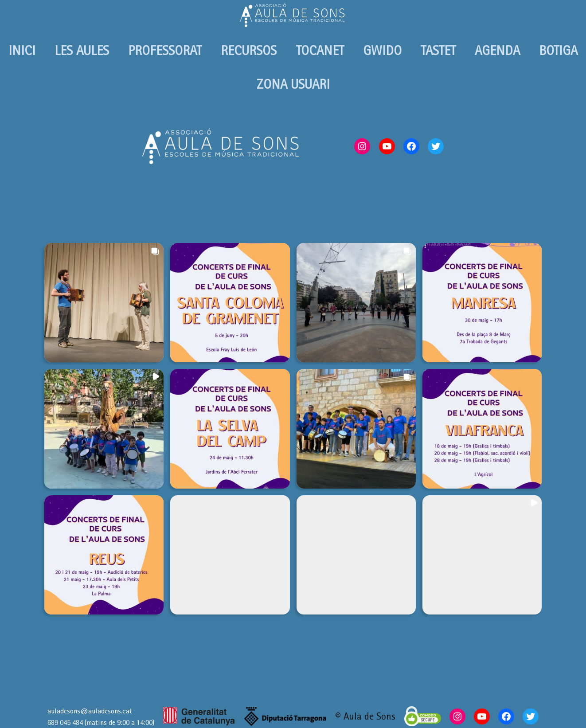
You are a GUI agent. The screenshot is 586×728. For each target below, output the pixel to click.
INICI (22, 51)
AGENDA (497, 51)
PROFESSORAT (165, 51)
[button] (104, 303)
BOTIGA (558, 51)
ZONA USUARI (293, 84)
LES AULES (82, 51)
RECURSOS (249, 51)
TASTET (438, 51)
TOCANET (320, 51)
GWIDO (382, 51)
